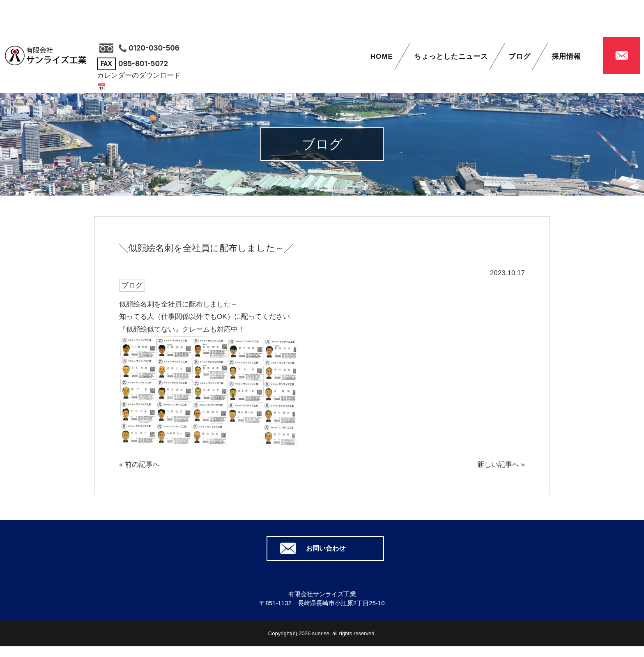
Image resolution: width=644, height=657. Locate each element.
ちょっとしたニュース (451, 56)
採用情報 (566, 56)
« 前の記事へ (139, 465)
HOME (382, 56)
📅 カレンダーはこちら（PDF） (148, 87)
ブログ (520, 56)
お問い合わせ (326, 548)
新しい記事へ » (501, 465)
